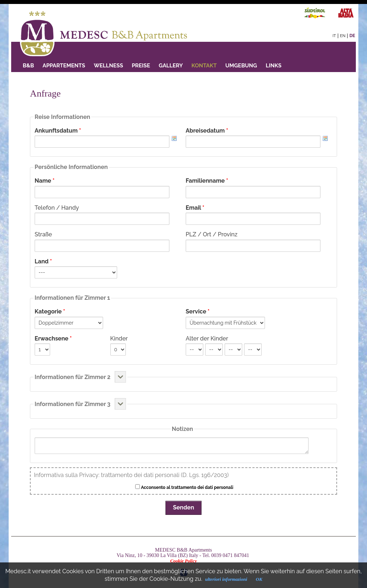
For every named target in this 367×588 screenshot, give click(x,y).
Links (274, 66)
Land (43, 261)
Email (195, 208)
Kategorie (50, 311)
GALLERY (171, 66)
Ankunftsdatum (58, 131)
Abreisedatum (207, 131)
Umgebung (241, 66)
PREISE (141, 66)
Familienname (207, 181)
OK (259, 579)
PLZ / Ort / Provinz (212, 234)
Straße (43, 234)
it (334, 36)
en (343, 36)
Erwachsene (53, 338)
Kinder (119, 338)
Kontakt (204, 66)
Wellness (108, 66)
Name (45, 181)
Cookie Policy (183, 561)
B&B (28, 66)
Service (198, 311)
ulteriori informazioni (226, 579)
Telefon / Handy (57, 208)
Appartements (64, 66)
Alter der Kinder (207, 338)
